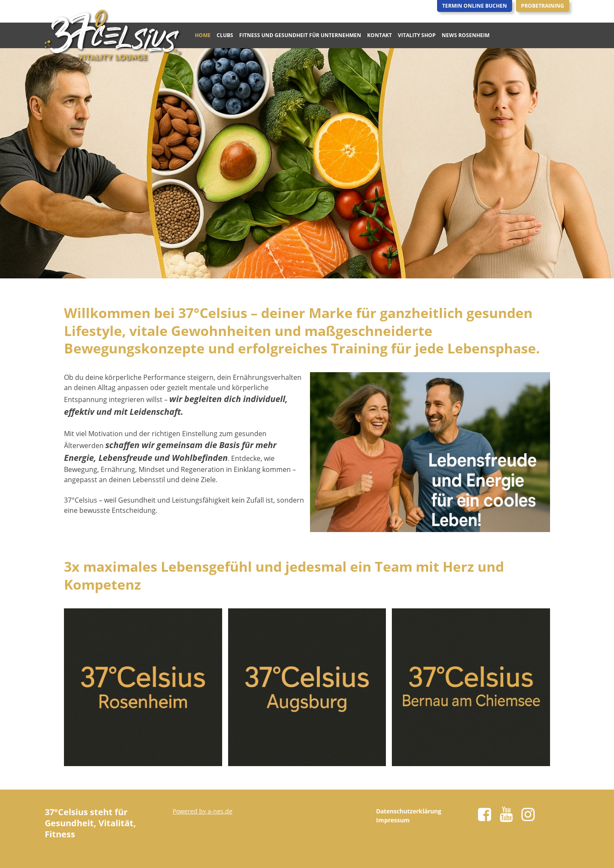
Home (203, 35)
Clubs (225, 35)
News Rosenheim (466, 35)
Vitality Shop (417, 35)
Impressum (393, 820)
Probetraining (543, 6)
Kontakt (379, 35)
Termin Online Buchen (475, 6)
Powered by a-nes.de (203, 811)
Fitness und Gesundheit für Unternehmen (300, 35)
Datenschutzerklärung (409, 811)
